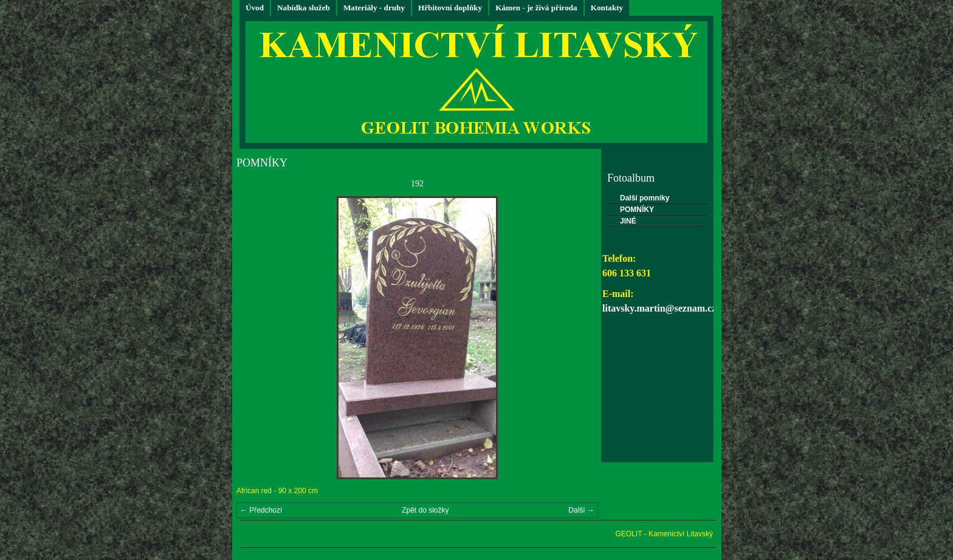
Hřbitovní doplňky (450, 8)
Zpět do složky (425, 510)
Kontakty (607, 8)
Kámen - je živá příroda (536, 8)
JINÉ (628, 221)
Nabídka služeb (304, 8)
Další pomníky (645, 198)
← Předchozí (261, 510)
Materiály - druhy (374, 8)
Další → (581, 510)
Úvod (255, 8)
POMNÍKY (637, 210)
